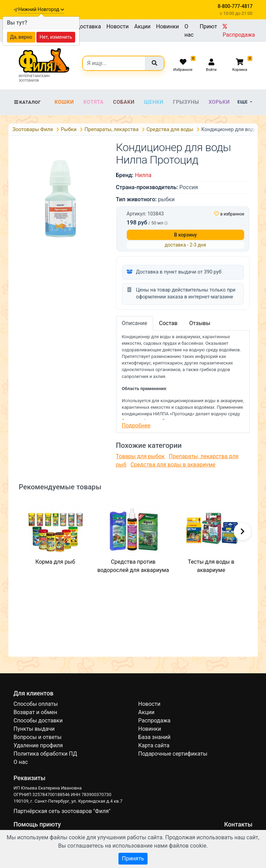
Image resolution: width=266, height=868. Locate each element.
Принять (133, 858)
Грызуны (186, 102)
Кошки (64, 102)
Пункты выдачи (34, 729)
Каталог (27, 102)
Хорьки (219, 102)
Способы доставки (38, 721)
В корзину (185, 235)
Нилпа (143, 175)
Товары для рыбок (140, 456)
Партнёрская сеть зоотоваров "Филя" (62, 811)
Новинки (168, 26)
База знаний (154, 737)
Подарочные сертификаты (173, 754)
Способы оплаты (36, 704)
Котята (94, 102)
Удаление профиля (38, 745)
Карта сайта (154, 745)
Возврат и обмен (35, 712)
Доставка (88, 26)
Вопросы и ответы (38, 737)
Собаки (124, 102)
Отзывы (200, 323)
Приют (208, 26)
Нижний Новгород (41, 9)
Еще (243, 102)
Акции (142, 26)
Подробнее (136, 426)
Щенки (154, 102)
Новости (117, 26)
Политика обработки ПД (45, 754)
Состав (168, 323)
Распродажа (239, 31)
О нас (189, 31)
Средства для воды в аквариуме (173, 465)
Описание (135, 323)
